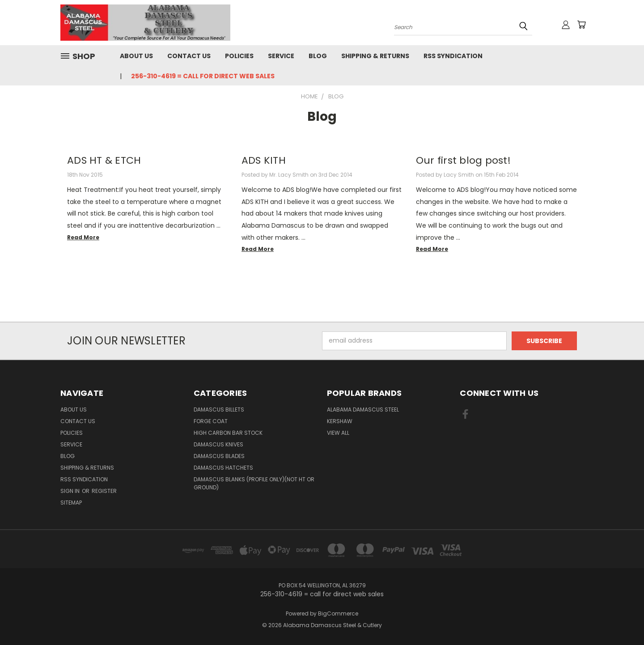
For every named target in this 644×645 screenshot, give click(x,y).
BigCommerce (338, 613)
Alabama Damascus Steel (363, 409)
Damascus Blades (219, 456)
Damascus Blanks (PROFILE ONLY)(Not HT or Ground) (254, 483)
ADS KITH (264, 160)
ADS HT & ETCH (104, 160)
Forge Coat (211, 421)
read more (83, 237)
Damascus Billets (219, 409)
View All (338, 433)
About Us (136, 56)
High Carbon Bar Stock (228, 433)
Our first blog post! (463, 160)
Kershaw (340, 421)
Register (104, 491)
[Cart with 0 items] (581, 25)
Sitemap (71, 503)
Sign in (71, 491)
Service (281, 56)
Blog (318, 56)
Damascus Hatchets (223, 468)
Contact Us (189, 56)
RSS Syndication (453, 56)
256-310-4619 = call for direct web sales (203, 76)
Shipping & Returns (375, 56)
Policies (239, 56)
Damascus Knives (218, 444)
